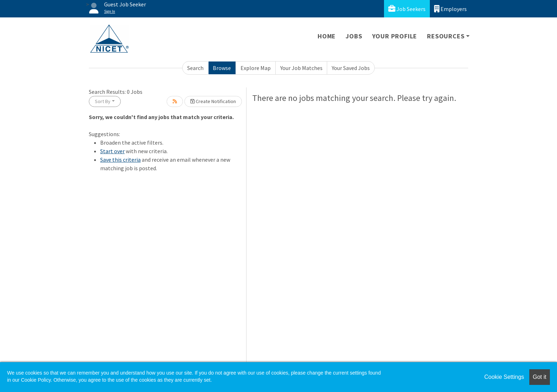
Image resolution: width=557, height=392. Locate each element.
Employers (450, 9)
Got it (540, 377)
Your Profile (395, 36)
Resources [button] (446, 36)
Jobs (354, 36)
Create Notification (213, 101)
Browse (222, 68)
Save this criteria (120, 160)
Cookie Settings (504, 377)
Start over (112, 151)
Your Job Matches (301, 68)
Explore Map (256, 68)
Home (327, 36)
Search (195, 68)
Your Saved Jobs (351, 68)
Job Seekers (407, 9)
